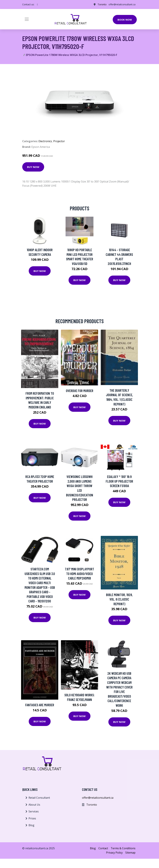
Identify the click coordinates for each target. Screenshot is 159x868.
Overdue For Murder (80, 391)
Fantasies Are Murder (40, 705)
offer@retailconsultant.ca (122, 4)
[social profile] (37, 4)
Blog (31, 825)
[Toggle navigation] (27, 19)
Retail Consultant (39, 798)
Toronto (102, 4)
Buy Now (33, 167)
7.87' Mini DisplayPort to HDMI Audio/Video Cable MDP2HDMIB (79, 574)
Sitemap (130, 853)
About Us (34, 805)
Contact (103, 848)
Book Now (125, 20)
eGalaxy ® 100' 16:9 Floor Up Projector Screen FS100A (119, 481)
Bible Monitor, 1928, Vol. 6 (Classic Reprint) (119, 599)
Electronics (45, 141)
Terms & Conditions (123, 848)
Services (34, 811)
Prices (32, 818)
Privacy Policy (114, 853)
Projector (59, 141)
